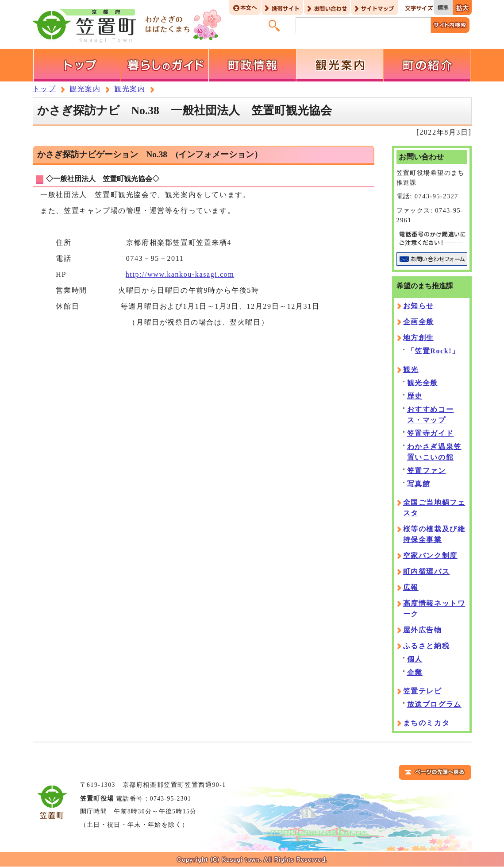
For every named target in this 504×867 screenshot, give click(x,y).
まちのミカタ (427, 723)
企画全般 (419, 322)
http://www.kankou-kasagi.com (180, 274)
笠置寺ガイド (431, 433)
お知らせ (419, 306)
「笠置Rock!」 (433, 351)
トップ (44, 89)
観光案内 (85, 89)
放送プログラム (434, 704)
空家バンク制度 (430, 555)
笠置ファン (427, 470)
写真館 (419, 484)
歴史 (415, 396)
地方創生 (419, 338)
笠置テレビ (423, 691)
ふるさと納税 (427, 646)
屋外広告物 (423, 630)
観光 (411, 370)
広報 (411, 587)
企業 (415, 672)
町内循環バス (427, 571)
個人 (415, 659)
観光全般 (423, 383)
